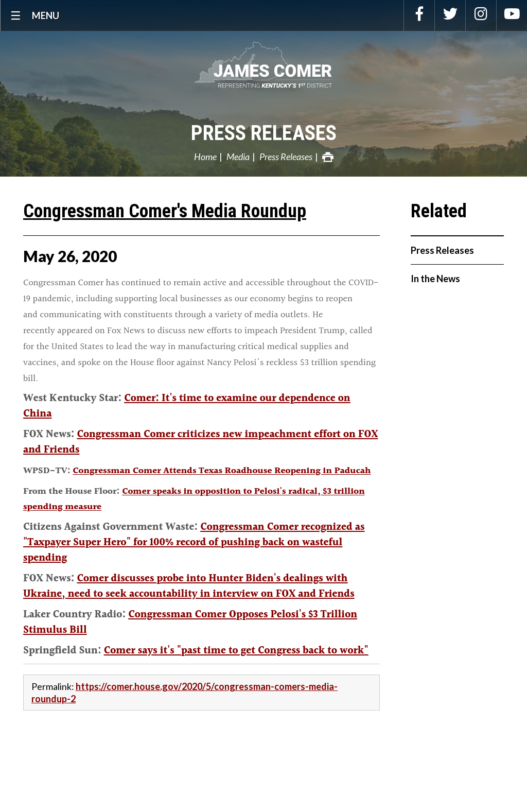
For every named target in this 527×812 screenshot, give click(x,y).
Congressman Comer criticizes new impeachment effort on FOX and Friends (200, 442)
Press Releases (264, 133)
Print (328, 157)
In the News (435, 279)
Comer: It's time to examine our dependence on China (187, 406)
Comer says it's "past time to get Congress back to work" (236, 651)
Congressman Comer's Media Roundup (165, 211)
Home (205, 157)
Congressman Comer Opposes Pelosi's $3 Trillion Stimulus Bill (190, 623)
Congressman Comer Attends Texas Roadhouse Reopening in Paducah (222, 471)
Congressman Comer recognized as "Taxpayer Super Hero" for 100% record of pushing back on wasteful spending (194, 543)
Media (238, 157)
